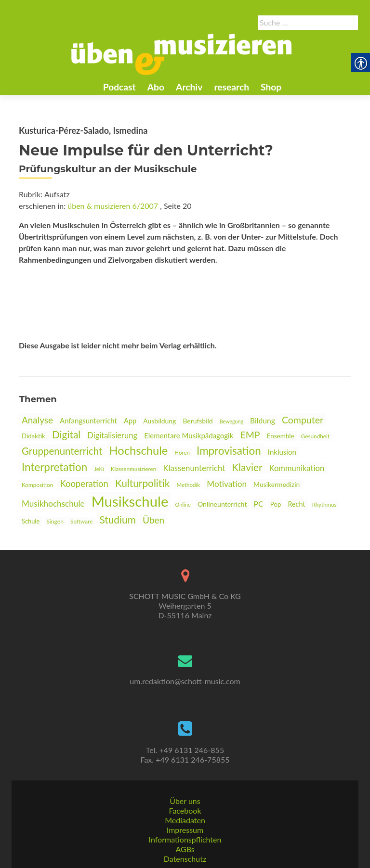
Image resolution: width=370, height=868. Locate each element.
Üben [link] (153, 520)
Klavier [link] (247, 467)
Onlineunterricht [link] (222, 504)
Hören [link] (182, 453)
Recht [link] (297, 504)
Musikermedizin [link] (277, 484)
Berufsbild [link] (198, 421)
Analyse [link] (37, 420)
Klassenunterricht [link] (194, 468)
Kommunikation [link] (297, 468)
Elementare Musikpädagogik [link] (189, 435)
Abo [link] (156, 87)
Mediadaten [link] (185, 820)
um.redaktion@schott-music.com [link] (185, 681)
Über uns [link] (185, 801)
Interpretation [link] (54, 467)
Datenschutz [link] (185, 859)
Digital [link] (66, 434)
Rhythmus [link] (324, 504)
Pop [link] (276, 504)
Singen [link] (55, 521)
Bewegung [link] (231, 421)
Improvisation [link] (229, 451)
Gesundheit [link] (315, 436)
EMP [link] (250, 435)
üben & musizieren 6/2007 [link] (113, 206)
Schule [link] (31, 521)
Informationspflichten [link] (185, 839)
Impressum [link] (185, 830)
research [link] (231, 87)
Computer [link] (303, 420)
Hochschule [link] (139, 450)
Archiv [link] (189, 87)
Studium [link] (117, 519)
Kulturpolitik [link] (142, 483)
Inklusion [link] (282, 452)
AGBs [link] (185, 849)
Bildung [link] (263, 421)
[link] (182, 53)
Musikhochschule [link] (53, 504)
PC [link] (259, 504)
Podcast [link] (119, 87)
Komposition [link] (37, 485)
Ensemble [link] (281, 436)
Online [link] (183, 504)
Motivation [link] (227, 484)
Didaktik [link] (33, 436)
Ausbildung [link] (159, 421)
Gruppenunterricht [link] (62, 451)
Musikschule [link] (130, 501)
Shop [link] (271, 87)
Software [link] (81, 521)
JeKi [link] (99, 469)
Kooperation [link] (84, 484)
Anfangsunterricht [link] (88, 421)
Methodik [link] (188, 485)
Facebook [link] (185, 811)
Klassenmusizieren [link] (134, 469)
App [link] (130, 421)
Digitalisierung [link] (112, 435)
